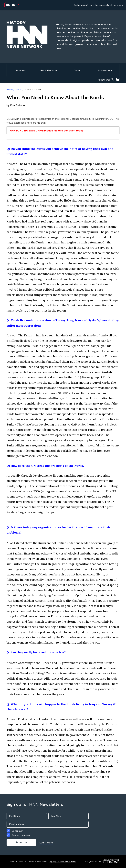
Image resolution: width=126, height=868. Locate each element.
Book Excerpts (49, 70)
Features (21, 70)
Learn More (46, 842)
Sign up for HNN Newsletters (63, 861)
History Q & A (14, 90)
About (77, 70)
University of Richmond (111, 5)
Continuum (17, 831)
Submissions (105, 70)
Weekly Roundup (21, 835)
